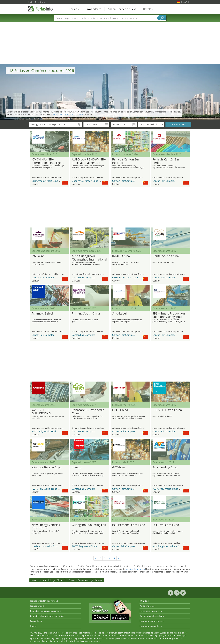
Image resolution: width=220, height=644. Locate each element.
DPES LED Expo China (167, 410)
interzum (78, 467)
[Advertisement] (110, 43)
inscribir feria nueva (135, 569)
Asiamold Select (42, 314)
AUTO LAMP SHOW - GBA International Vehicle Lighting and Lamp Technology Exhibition (89, 161)
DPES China (120, 410)
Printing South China (86, 314)
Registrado (40, 2)
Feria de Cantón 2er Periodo (126, 161)
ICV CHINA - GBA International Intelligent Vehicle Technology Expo (49, 161)
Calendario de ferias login (152, 616)
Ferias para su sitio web (151, 611)
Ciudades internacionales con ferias (47, 616)
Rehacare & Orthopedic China (88, 412)
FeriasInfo (42, 9)
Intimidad (144, 601)
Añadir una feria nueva (122, 9)
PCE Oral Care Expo (166, 525)
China (60, 580)
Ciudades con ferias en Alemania (46, 611)
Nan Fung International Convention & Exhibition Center (182, 546)
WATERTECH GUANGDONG (41, 412)
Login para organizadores (152, 621)
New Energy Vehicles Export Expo (46, 527)
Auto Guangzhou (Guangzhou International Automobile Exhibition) (89, 258)
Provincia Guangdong (79, 580)
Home (34, 580)
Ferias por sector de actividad (44, 601)
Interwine (38, 256)
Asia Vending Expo (165, 467)
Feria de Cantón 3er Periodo (166, 161)
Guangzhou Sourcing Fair (89, 525)
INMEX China (121, 256)
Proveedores (93, 9)
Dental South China (166, 256)
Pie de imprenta (147, 606)
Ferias (74, 9)
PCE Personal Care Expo (129, 525)
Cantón (98, 580)
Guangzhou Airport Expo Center (49, 181)
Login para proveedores (151, 626)
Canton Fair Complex (124, 181)
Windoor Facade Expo (47, 467)
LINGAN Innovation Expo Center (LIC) (52, 546)
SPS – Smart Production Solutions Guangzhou (169, 315)
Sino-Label (119, 314)
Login (31, 2)
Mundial (47, 580)
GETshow (119, 467)
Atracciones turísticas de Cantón (68, 115)
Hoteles (148, 9)
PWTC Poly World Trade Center (129, 278)
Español (186, 2)
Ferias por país (37, 606)
